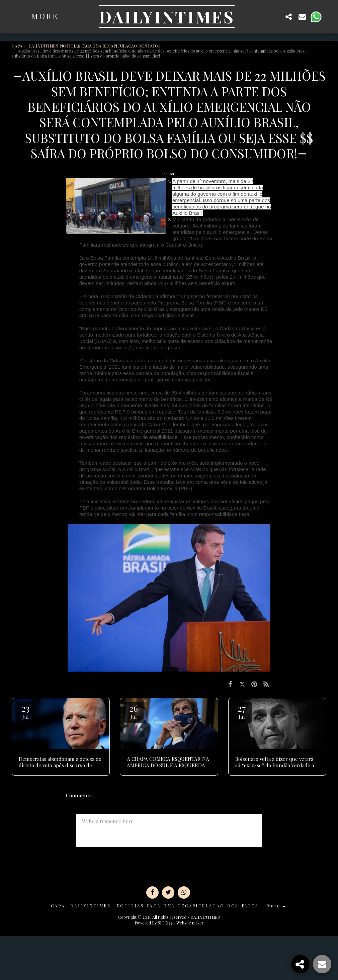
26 (134, 711)
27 (242, 711)
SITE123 (165, 923)
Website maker (190, 923)
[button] (275, 17)
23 (25, 711)
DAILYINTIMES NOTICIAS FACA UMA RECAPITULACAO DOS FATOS (95, 46)
